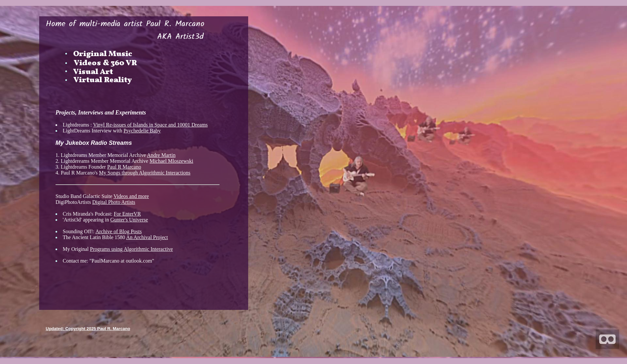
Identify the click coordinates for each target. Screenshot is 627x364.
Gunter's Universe (129, 220)
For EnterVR (127, 214)
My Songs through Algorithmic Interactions (145, 173)
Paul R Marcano (124, 167)
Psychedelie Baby (142, 131)
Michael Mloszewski (171, 161)
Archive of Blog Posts (119, 231)
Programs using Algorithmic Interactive (132, 249)
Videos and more (131, 196)
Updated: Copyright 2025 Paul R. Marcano (88, 329)
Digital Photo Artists (114, 202)
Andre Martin (161, 155)
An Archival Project (147, 237)
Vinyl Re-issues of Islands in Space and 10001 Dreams (150, 125)
